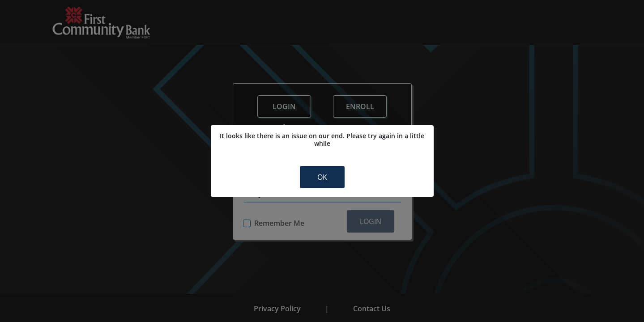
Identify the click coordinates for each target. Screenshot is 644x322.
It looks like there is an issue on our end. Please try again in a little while (322, 140)
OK (322, 177)
